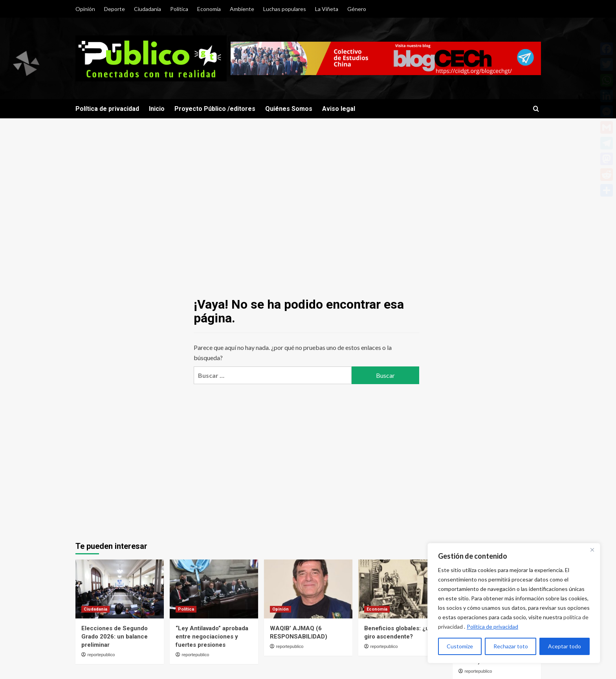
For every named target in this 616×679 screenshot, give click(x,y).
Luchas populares (285, 9)
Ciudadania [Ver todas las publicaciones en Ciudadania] (95, 609)
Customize (460, 646)
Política (179, 9)
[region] (514, 603)
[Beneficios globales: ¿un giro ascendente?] (402, 589)
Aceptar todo (565, 646)
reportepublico (101, 655)
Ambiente (242, 9)
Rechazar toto (511, 646)
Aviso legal (339, 109)
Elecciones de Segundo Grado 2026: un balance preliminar (115, 637)
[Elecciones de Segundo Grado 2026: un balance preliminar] (120, 589)
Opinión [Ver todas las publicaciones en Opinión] (280, 609)
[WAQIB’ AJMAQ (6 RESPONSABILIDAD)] (308, 589)
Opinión (85, 9)
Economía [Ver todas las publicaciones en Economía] (377, 609)
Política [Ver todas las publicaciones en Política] (186, 609)
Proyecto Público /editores (215, 109)
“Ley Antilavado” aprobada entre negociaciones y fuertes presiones (212, 637)
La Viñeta (327, 9)
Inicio (157, 109)
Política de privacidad (492, 627)
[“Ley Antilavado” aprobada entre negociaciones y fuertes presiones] (214, 589)
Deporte (115, 9)
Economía (209, 9)
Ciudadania (148, 9)
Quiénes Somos (289, 109)
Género (357, 9)
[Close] (592, 550)
